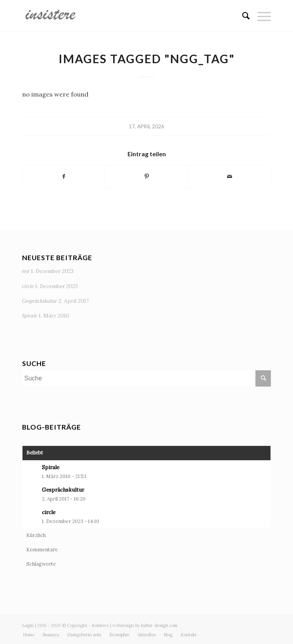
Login (28, 625)
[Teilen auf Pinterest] (147, 176)
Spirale (30, 316)
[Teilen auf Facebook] (64, 176)
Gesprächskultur (40, 301)
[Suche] (242, 16)
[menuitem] (242, 16)
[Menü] (260, 16)
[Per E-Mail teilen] (230, 176)
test (26, 271)
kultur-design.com (159, 625)
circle (28, 286)
